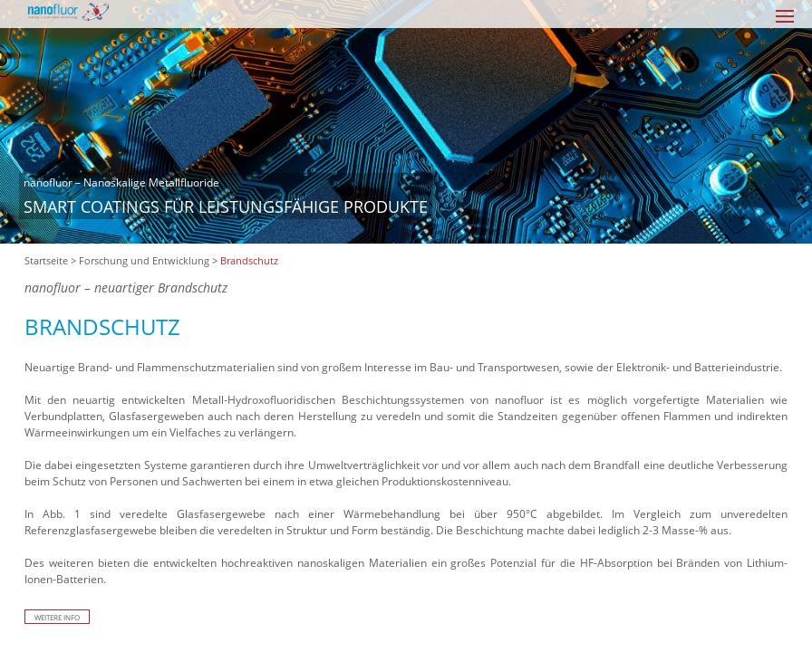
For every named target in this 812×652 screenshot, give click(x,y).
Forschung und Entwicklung (144, 260)
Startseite (46, 260)
